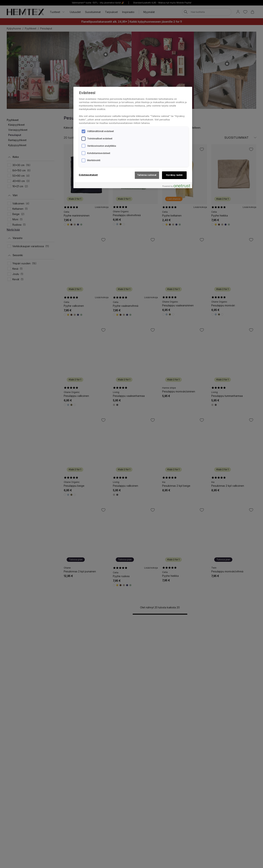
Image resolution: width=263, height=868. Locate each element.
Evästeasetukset (88, 175)
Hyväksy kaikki (174, 175)
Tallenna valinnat (147, 175)
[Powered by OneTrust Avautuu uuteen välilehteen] (176, 186)
